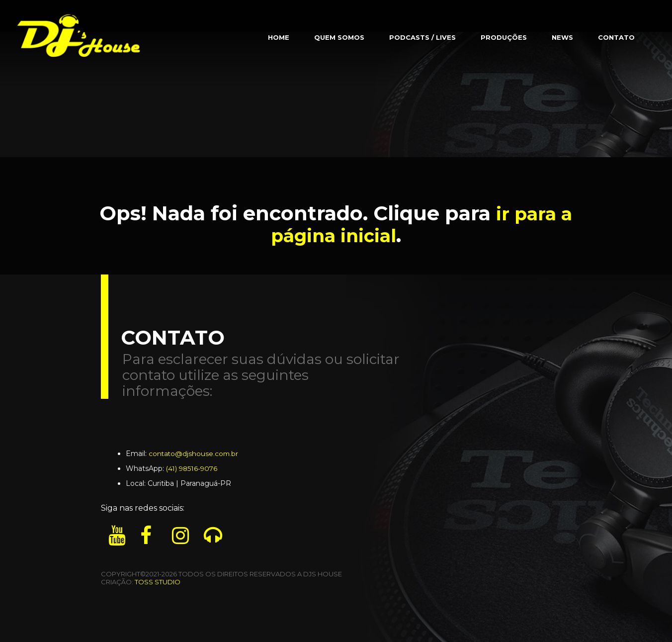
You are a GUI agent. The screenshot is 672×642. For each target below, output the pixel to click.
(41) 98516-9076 (193, 468)
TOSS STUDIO (158, 582)
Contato (616, 37)
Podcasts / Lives (422, 37)
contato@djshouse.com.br (194, 454)
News (562, 37)
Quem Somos (339, 37)
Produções (504, 37)
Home (279, 37)
